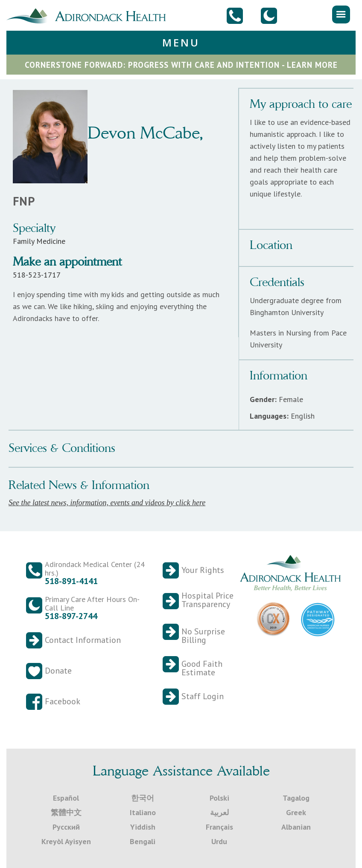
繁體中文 (66, 812)
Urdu (219, 841)
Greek (296, 812)
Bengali (143, 841)
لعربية (219, 812)
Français (219, 827)
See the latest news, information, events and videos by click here (107, 503)
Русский (66, 827)
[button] (341, 14)
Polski (219, 798)
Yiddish (143, 827)
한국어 (143, 798)
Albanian (296, 827)
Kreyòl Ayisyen (66, 841)
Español (66, 798)
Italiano (143, 812)
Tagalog (296, 798)
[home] (89, 15)
